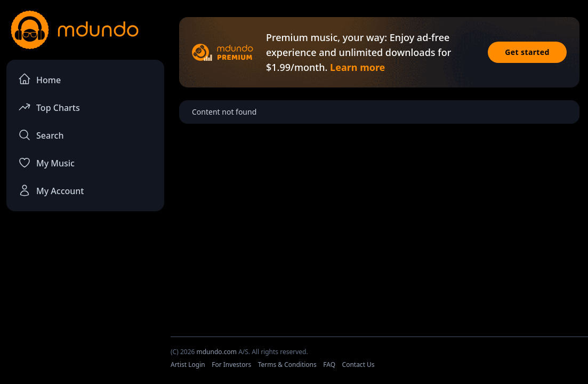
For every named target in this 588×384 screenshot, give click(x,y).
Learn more (357, 67)
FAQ (329, 365)
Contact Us (359, 365)
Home (39, 79)
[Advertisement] (85, 299)
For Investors (231, 365)
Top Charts (49, 107)
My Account (51, 190)
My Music (46, 163)
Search (41, 135)
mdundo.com (216, 352)
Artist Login (188, 365)
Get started (527, 52)
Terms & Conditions (287, 365)
